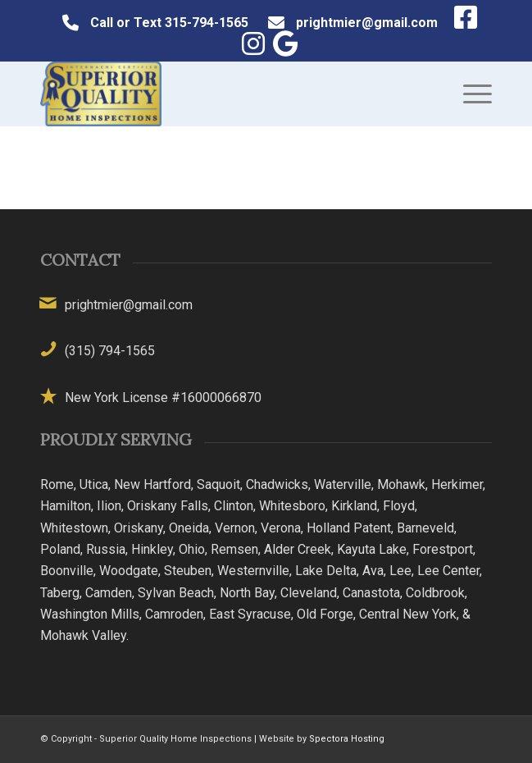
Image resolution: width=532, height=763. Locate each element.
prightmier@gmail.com (367, 23)
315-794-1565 (207, 23)
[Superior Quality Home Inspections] (221, 94)
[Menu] (469, 94)
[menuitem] (469, 94)
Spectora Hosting (347, 739)
